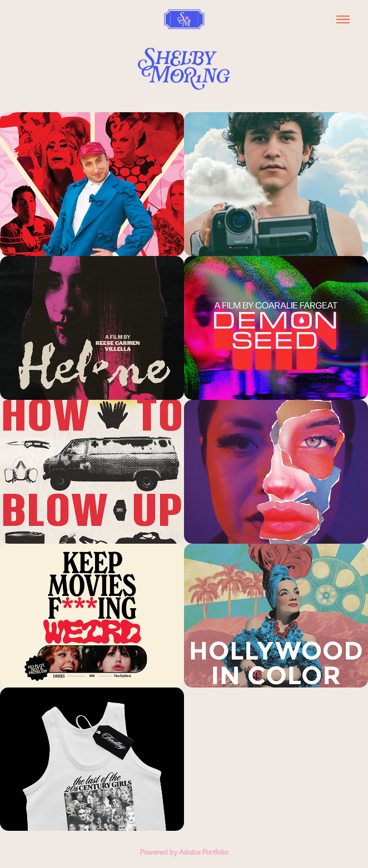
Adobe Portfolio (204, 852)
